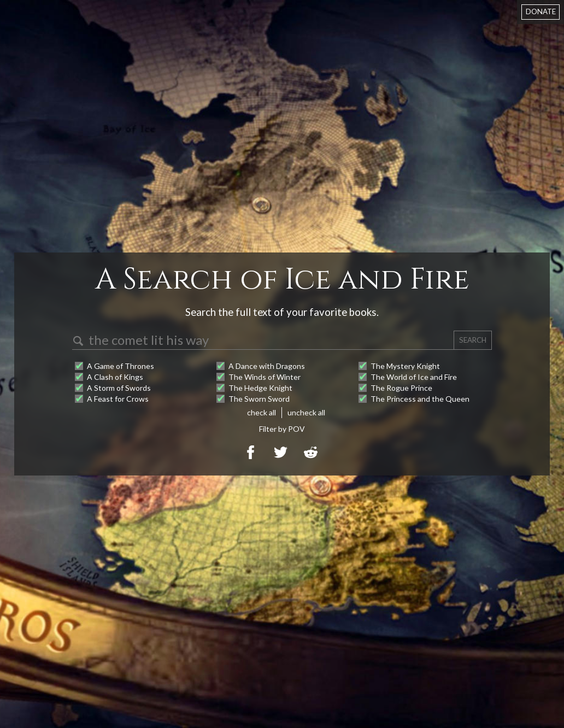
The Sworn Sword (259, 399)
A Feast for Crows (118, 399)
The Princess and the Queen (420, 399)
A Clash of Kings (115, 377)
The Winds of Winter (265, 377)
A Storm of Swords (119, 388)
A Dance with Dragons (267, 366)
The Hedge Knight (260, 388)
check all (262, 412)
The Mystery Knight (405, 366)
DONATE (541, 11)
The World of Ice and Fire (414, 377)
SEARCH (473, 340)
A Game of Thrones (121, 366)
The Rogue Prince (401, 388)
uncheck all (306, 412)
